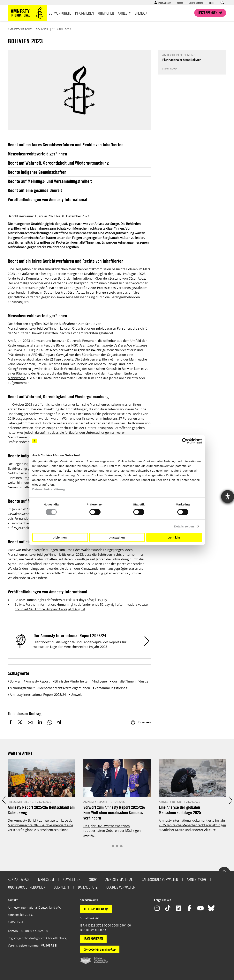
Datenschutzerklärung (49, 489)
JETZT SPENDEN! (94, 909)
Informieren (84, 13)
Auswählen (117, 537)
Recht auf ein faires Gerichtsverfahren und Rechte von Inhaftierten (66, 145)
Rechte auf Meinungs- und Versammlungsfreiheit (50, 181)
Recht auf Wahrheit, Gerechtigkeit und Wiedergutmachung (58, 163)
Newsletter (72, 879)
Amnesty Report (38, 681)
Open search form (222, 3)
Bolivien (15, 681)
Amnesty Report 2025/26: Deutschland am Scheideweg (41, 810)
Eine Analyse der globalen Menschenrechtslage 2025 (180, 810)
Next (230, 800)
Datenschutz (88, 887)
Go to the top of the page (224, 871)
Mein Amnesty (165, 3)
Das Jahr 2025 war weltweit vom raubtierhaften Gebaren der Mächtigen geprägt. (112, 831)
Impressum (46, 879)
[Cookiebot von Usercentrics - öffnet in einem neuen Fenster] (185, 441)
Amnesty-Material (119, 879)
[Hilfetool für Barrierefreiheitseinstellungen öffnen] (228, 497)
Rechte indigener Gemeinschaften (37, 172)
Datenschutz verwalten (160, 879)
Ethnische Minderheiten (72, 681)
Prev (4, 800)
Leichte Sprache (196, 3)
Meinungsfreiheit (22, 688)
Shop (211, 3)
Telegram (59, 722)
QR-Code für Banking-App (100, 949)
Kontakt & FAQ (18, 879)
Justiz (144, 681)
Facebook (11, 722)
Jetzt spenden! (208, 13)
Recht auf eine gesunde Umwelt (35, 190)
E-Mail (30, 722)
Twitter (20, 722)
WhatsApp (50, 722)
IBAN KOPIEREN (93, 939)
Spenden (141, 13)
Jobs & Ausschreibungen (27, 887)
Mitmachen (106, 13)
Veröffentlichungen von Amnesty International (47, 199)
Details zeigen (184, 526)
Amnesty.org (196, 879)
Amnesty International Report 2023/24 (38, 695)
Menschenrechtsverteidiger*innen (37, 154)
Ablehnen (60, 537)
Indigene (100, 681)
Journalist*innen (124, 681)
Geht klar (174, 537)
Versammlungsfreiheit (111, 688)
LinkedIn (40, 722)
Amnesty (124, 13)
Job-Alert (62, 887)
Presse (180, 3)
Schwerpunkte (60, 13)
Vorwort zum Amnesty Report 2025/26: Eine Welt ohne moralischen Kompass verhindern (114, 812)
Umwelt (76, 695)
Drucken (141, 722)
